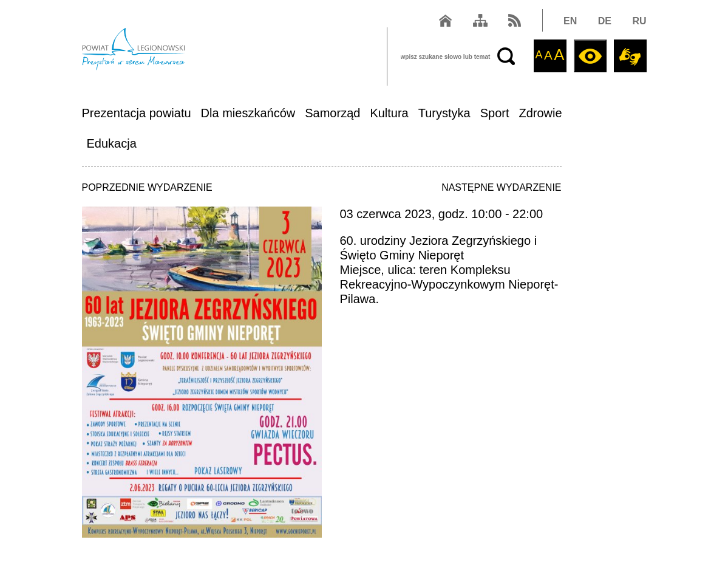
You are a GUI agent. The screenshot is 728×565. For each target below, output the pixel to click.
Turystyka (444, 113)
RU (639, 21)
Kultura (389, 113)
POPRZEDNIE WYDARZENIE (147, 187)
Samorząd (332, 113)
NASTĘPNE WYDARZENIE (501, 187)
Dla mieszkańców (248, 113)
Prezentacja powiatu (137, 113)
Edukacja (112, 143)
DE (605, 21)
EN (570, 21)
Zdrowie (541, 113)
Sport (495, 113)
